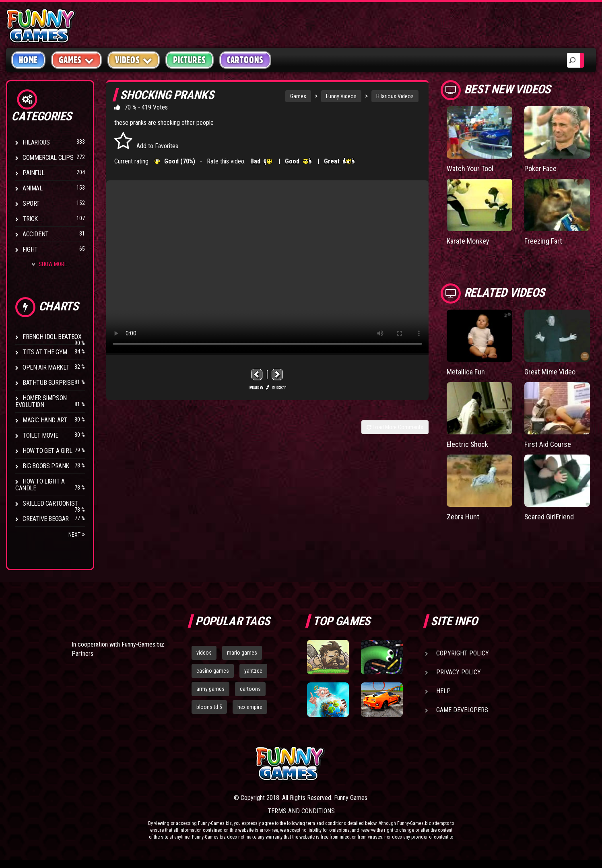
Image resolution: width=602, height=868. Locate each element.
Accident (36, 234)
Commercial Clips (48, 158)
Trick (30, 219)
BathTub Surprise (48, 383)
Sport (31, 204)
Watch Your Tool (470, 168)
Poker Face (540, 168)
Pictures (189, 60)
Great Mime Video (550, 372)
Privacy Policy (459, 672)
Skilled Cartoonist (50, 503)
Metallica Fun (466, 372)
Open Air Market (46, 367)
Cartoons (245, 60)
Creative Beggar (46, 519)
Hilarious (36, 142)
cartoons (250, 689)
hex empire (250, 707)
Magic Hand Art (45, 420)
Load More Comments (395, 427)
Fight (30, 249)
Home (28, 60)
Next (77, 535)
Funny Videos (341, 96)
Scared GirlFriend (549, 517)
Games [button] (76, 60)
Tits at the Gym (45, 352)
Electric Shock (468, 444)
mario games (242, 653)
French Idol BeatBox (52, 337)
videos (204, 653)
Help (443, 691)
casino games (213, 671)
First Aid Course (548, 444)
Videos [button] (134, 60)
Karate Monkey (468, 241)
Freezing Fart (543, 241)
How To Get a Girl (47, 451)
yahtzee (253, 671)
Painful (33, 173)
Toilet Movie (40, 435)
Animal (33, 188)
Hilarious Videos (395, 96)
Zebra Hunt (463, 517)
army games (210, 689)
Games (298, 96)
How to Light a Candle (40, 485)
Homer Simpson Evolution (41, 401)
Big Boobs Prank (46, 466)
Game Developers (462, 710)
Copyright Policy (463, 653)
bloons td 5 (209, 707)
